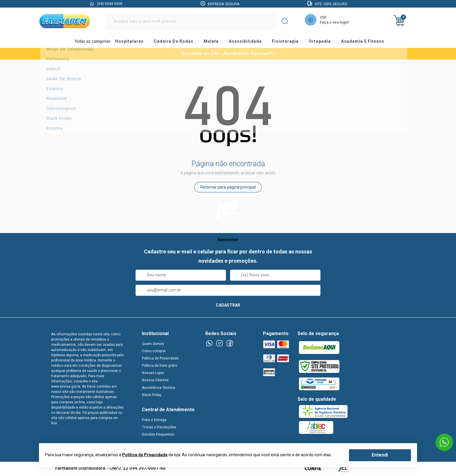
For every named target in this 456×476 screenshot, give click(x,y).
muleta (213, 42)
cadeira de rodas (174, 42)
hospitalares (128, 42)
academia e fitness (373, 42)
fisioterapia (291, 42)
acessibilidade (249, 42)
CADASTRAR (228, 306)
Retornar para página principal (228, 188)
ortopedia (328, 42)
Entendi (380, 455)
